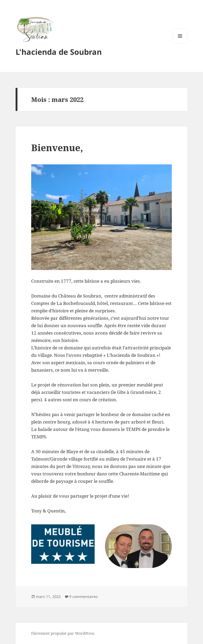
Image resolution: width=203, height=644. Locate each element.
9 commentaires (84, 596)
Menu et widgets (180, 43)
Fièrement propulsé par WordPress (63, 633)
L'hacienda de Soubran (59, 52)
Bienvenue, (57, 148)
